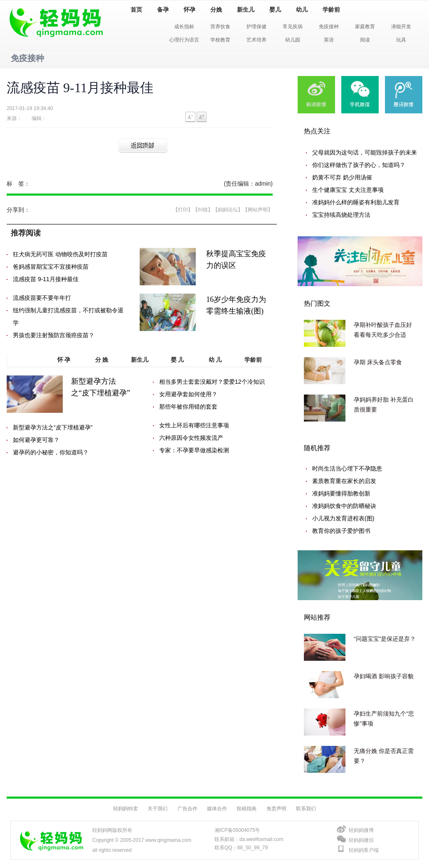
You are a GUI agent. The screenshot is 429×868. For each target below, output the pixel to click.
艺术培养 (256, 40)
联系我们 (306, 809)
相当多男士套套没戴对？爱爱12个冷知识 (212, 382)
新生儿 (246, 10)
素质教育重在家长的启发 (344, 481)
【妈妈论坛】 (228, 210)
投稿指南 (247, 809)
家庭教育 (365, 27)
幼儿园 (293, 40)
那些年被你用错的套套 (188, 407)
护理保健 (256, 27)
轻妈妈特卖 (126, 809)
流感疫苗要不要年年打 (42, 298)
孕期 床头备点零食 (378, 362)
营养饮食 (220, 27)
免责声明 (276, 809)
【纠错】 (203, 210)
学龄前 (331, 10)
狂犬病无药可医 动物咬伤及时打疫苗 (60, 254)
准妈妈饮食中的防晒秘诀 (344, 506)
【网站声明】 (258, 210)
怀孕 (190, 10)
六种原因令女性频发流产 (191, 438)
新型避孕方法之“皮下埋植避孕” (53, 427)
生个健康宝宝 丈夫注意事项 (348, 190)
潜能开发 (401, 27)
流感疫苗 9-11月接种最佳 (46, 279)
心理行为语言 (184, 40)
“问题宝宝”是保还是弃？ (385, 639)
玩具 (401, 40)
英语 (329, 40)
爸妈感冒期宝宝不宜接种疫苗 (51, 267)
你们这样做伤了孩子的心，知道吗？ (359, 165)
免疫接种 (329, 27)
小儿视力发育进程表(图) (343, 518)
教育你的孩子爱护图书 (341, 531)
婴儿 (275, 10)
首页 (136, 10)
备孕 (163, 10)
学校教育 (220, 40)
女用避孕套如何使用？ (188, 394)
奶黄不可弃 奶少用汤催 (342, 177)
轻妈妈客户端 (364, 850)
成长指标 (184, 27)
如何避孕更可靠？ (36, 440)
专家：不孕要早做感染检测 (194, 450)
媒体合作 (217, 809)
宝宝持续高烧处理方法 (341, 215)
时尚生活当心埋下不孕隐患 (347, 468)
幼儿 (302, 10)
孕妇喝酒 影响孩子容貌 (384, 676)
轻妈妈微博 (361, 830)
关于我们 (158, 809)
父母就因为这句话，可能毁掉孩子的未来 (365, 152)
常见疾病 (293, 27)
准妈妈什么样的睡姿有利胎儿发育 (356, 202)
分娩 (216, 10)
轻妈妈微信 (361, 840)
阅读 (365, 40)
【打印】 (183, 210)
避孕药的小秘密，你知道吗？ (51, 452)
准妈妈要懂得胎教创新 (341, 493)
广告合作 (187, 809)
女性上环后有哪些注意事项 (194, 425)
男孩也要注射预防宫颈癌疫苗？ (54, 335)
